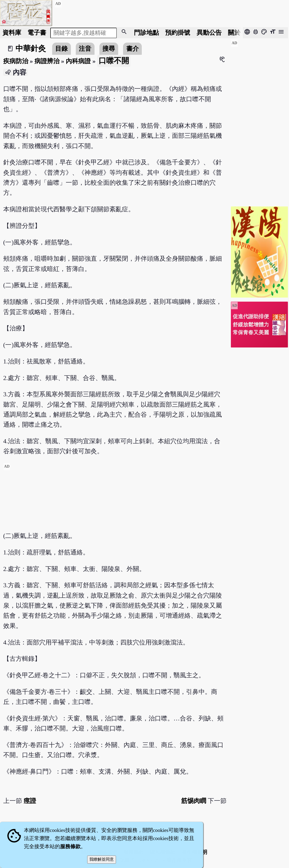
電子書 (37, 33)
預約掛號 (178, 33)
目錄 (61, 49)
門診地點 (146, 33)
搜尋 (109, 49)
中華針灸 (31, 48)
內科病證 (78, 61)
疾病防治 (16, 61)
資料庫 (12, 33)
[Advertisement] (115, 501)
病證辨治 (47, 61)
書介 (133, 49)
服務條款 (70, 846)
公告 (209, 33)
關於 (234, 33)
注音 (85, 49)
